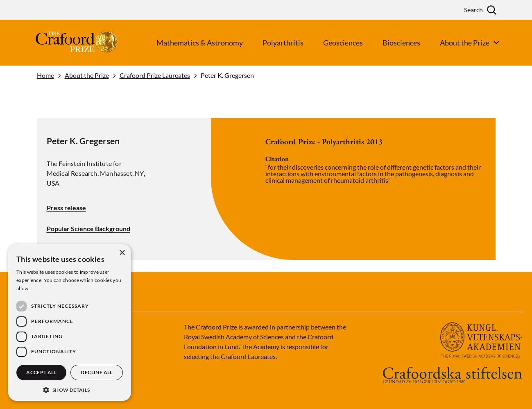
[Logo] (61, 43)
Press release (66, 207)
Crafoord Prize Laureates (155, 75)
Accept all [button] (41, 372)
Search (473, 10)
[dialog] (70, 323)
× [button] (122, 253)
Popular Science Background (88, 229)
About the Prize (87, 75)
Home (45, 75)
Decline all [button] (96, 372)
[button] (70, 389)
